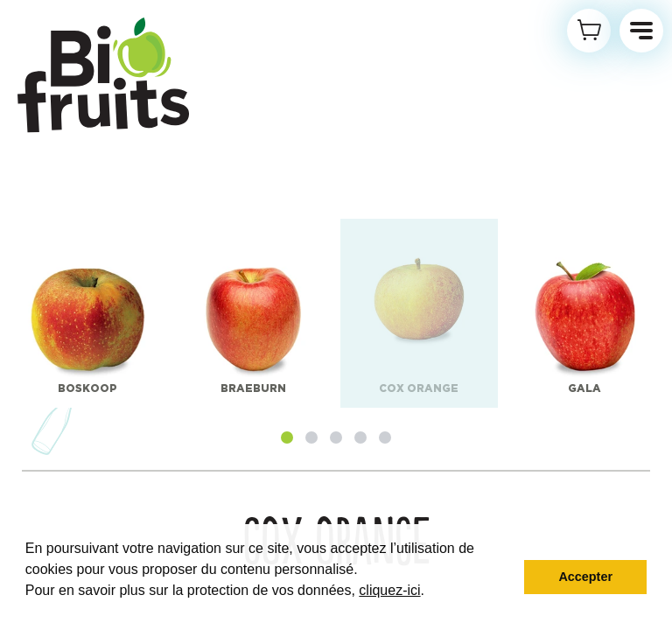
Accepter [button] (585, 577)
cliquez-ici (389, 590)
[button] (287, 437)
